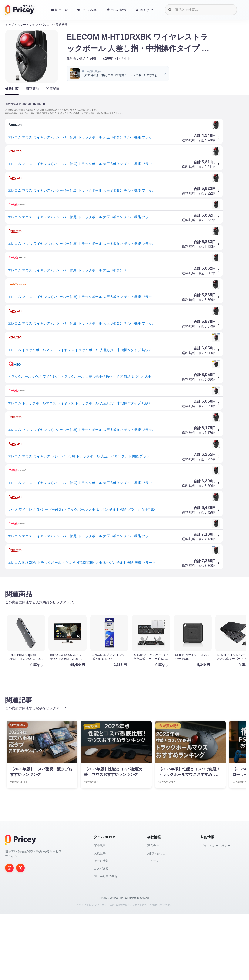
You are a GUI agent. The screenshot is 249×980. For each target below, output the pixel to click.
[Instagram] (9, 934)
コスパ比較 (101, 935)
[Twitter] (20, 934)
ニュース (153, 927)
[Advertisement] (124, 613)
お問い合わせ (156, 920)
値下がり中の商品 (106, 943)
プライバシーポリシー (216, 912)
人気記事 (100, 920)
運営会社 (153, 912)
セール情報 (101, 927)
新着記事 (100, 912)
